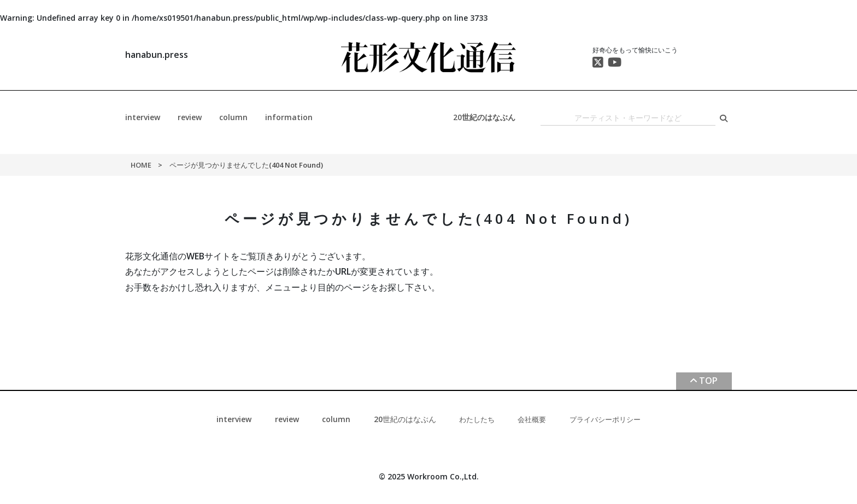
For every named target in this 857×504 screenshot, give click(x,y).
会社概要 (532, 419)
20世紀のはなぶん (484, 117)
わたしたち (477, 419)
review (190, 117)
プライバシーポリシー (605, 419)
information (289, 117)
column (233, 117)
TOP (708, 381)
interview (143, 117)
